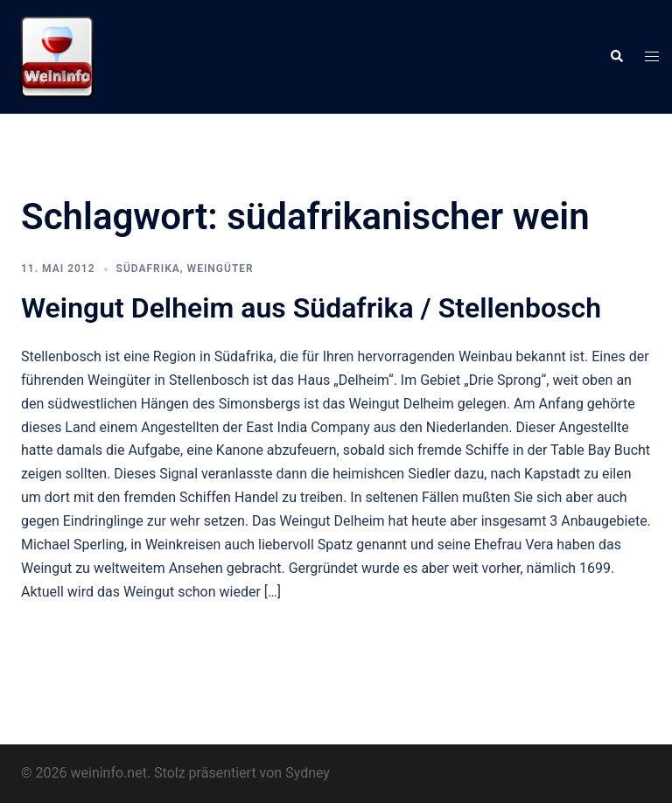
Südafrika (148, 269)
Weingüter (220, 269)
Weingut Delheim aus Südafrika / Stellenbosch (311, 308)
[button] (616, 57)
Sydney (308, 773)
